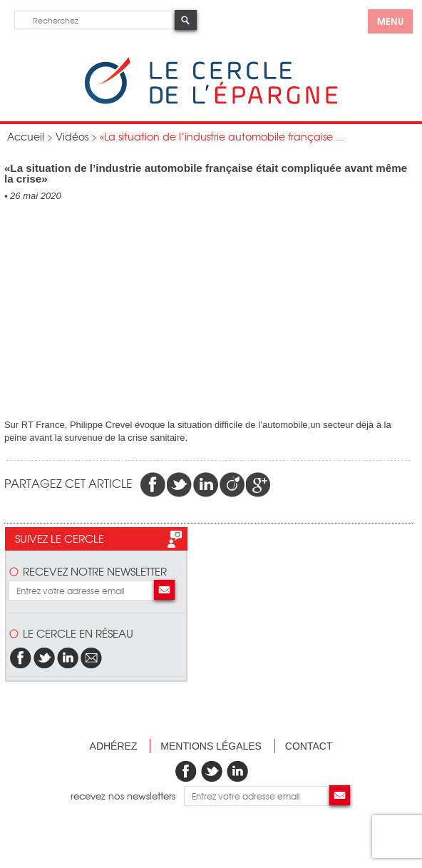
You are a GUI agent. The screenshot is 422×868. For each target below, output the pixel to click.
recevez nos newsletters (127, 796)
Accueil (26, 136)
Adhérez (114, 746)
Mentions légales (211, 746)
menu (390, 21)
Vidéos (72, 136)
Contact (309, 746)
